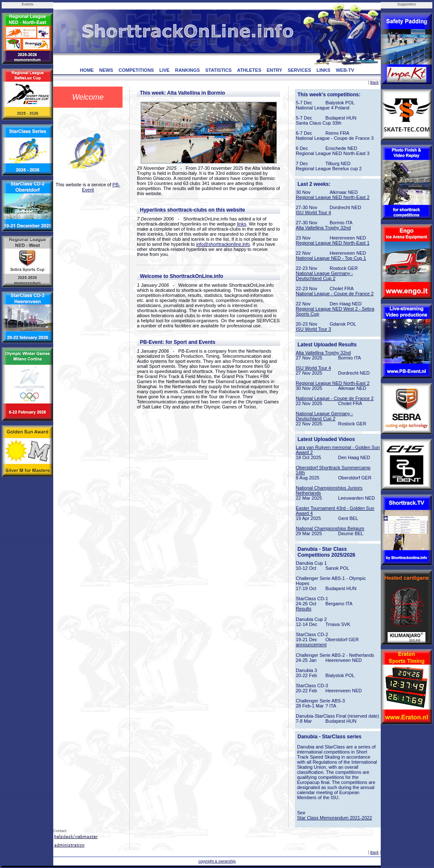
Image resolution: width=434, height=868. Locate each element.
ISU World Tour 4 (313, 212)
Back (374, 82)
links (242, 224)
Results (304, 609)
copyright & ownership (217, 861)
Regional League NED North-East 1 (333, 243)
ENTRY (274, 70)
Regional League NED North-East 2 (333, 197)
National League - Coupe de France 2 (335, 294)
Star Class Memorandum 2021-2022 (334, 818)
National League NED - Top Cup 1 (331, 258)
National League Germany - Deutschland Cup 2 (324, 276)
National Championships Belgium (330, 528)
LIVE (164, 70)
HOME (87, 70)
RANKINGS (187, 70)
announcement (311, 645)
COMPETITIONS (136, 70)
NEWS (106, 70)
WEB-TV (345, 70)
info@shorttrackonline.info (223, 244)
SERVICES (299, 70)
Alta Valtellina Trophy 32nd (323, 228)
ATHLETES (249, 70)
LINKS (323, 70)
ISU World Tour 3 (313, 329)
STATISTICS (219, 70)
